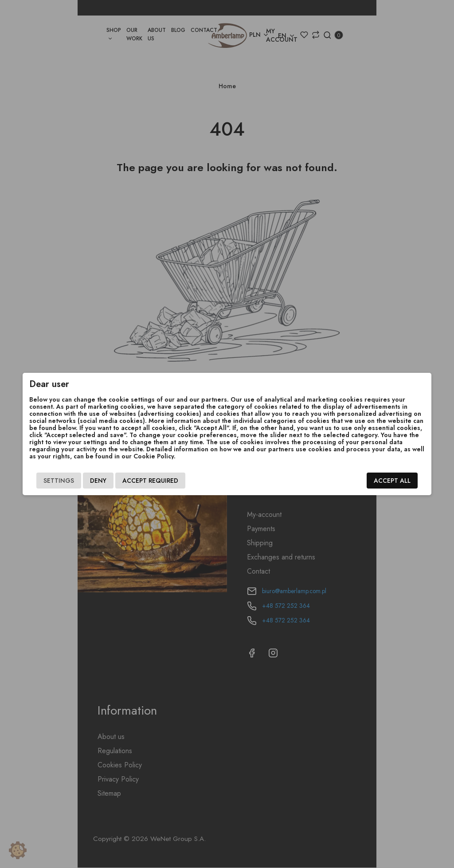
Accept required (138, 481)
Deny (86, 481)
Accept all (404, 481)
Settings (47, 481)
